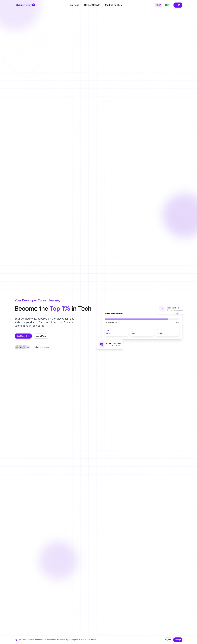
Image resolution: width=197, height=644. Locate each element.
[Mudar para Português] (168, 5)
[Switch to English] (159, 5)
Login (178, 5)
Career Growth (92, 5)
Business (74, 5)
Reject (168, 640)
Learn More (41, 338)
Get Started (23, 338)
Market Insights (113, 5)
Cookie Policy (90, 640)
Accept (178, 640)
